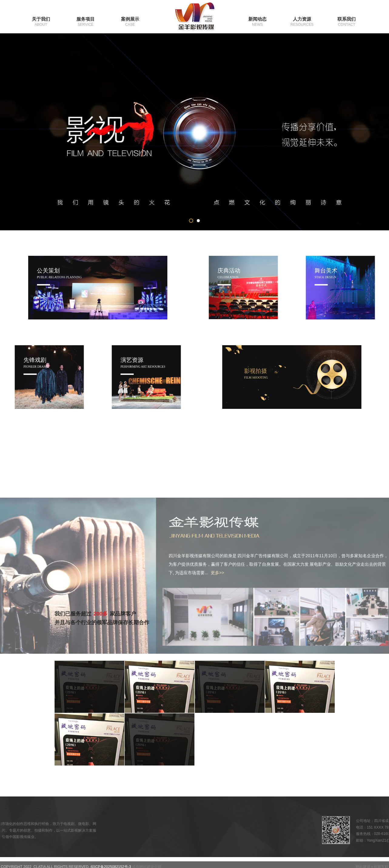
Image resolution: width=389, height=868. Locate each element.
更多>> (217, 662)
